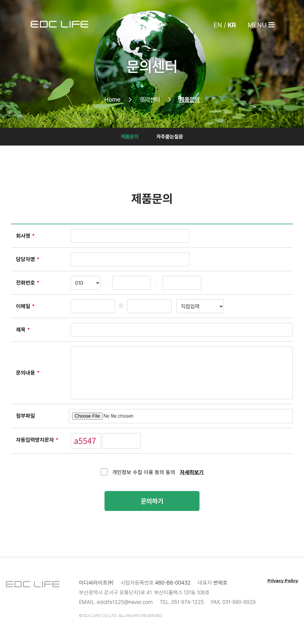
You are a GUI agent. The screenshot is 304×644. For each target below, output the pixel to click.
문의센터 (150, 100)
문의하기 (152, 501)
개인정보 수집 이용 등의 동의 (144, 472)
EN (218, 25)
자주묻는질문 (170, 137)
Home (113, 100)
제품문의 (189, 100)
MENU (257, 25)
